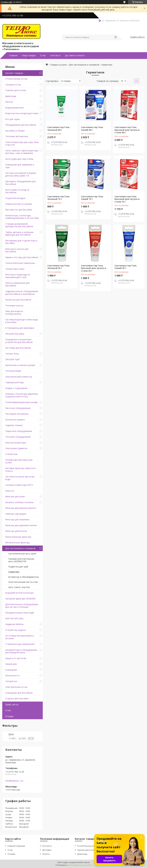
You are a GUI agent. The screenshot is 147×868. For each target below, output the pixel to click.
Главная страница (16, 846)
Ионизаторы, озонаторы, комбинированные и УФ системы (22, 217)
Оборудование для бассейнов (21, 125)
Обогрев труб (12, 359)
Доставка (47, 850)
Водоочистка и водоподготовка (22, 113)
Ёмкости (10, 491)
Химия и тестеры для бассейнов (22, 257)
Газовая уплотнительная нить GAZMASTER (21, 560)
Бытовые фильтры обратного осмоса (21, 470)
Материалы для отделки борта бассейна (21, 242)
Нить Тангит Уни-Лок (19, 587)
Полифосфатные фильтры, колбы (19, 461)
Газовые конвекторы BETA (19, 485)
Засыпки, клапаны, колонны (19, 502)
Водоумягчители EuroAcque (19, 593)
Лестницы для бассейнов (18, 348)
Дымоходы (11, 96)
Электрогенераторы (16, 443)
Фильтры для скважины (17, 519)
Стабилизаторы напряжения (20, 644)
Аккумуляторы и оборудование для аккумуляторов (21, 651)
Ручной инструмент (15, 420)
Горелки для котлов (16, 90)
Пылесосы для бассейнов (18, 300)
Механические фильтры (17, 542)
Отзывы (9, 716)
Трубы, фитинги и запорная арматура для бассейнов (19, 234)
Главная (13, 55)
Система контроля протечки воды (20, 478)
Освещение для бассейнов (19, 693)
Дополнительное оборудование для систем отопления (22, 606)
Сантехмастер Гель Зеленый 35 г (58, 267)
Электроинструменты (16, 448)
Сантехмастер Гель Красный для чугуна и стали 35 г (94, 268)
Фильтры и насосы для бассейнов (17, 250)
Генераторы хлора (15, 269)
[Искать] (115, 37)
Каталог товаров (14, 73)
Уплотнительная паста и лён (23, 582)
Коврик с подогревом (16, 388)
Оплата (46, 854)
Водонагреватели (14, 108)
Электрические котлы (16, 687)
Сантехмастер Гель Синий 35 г (126, 267)
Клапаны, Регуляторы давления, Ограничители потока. (22, 395)
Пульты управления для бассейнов (17, 284)
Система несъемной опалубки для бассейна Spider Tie (21, 174)
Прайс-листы (12, 704)
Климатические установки (19, 204)
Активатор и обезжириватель (24, 577)
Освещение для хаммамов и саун (20, 166)
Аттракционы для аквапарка (20, 328)
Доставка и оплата (75, 55)
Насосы (9, 102)
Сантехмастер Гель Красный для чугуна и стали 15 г (127, 199)
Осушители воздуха (15, 198)
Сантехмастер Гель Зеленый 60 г (58, 129)
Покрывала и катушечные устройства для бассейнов (19, 341)
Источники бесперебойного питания (20, 637)
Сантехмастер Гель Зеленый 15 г (58, 198)
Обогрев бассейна (15, 334)
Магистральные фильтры (18, 537)
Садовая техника (14, 425)
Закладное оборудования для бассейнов (20, 183)
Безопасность (12, 675)
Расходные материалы (17, 414)
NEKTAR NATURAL (15, 618)
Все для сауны (13, 119)
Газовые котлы (13, 85)
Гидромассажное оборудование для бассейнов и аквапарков (22, 293)
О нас (43, 55)
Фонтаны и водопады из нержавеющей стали (18, 276)
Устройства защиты (16, 630)
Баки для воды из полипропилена (14, 312)
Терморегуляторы (15, 382)
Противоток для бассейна (19, 210)
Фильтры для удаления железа (21, 525)
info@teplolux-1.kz (14, 781)
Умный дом (11, 664)
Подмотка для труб (18, 567)
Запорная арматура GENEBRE (20, 599)
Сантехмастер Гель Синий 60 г (92, 129)
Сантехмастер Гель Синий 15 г (92, 198)
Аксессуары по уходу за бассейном (17, 191)
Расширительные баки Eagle (20, 613)
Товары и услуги (58, 65)
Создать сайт (7, 2)
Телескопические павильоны (20, 263)
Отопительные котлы (16, 79)
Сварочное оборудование (19, 431)
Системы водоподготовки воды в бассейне (22, 321)
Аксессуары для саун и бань (19, 159)
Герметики (14, 572)
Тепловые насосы (14, 305)
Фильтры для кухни (15, 496)
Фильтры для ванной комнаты (21, 508)
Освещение (11, 670)
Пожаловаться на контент (80, 865)
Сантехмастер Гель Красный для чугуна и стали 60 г (127, 130)
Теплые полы (12, 354)
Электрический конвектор (19, 377)
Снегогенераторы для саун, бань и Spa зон (22, 143)
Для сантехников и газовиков (20, 548)
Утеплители (11, 454)
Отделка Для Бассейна (17, 698)
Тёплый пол (11, 681)
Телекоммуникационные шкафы (22, 402)
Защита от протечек (16, 658)
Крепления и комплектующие (20, 365)
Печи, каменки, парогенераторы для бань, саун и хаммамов (22, 152)
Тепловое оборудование (18, 437)
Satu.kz (87, 862)
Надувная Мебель (14, 624)
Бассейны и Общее (15, 131)
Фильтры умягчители (16, 531)
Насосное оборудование (18, 408)
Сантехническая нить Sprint (22, 554)
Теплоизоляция (13, 371)
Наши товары (29, 55)
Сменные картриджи (16, 514)
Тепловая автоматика (17, 136)
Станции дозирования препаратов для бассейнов (19, 225)
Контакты (55, 55)
